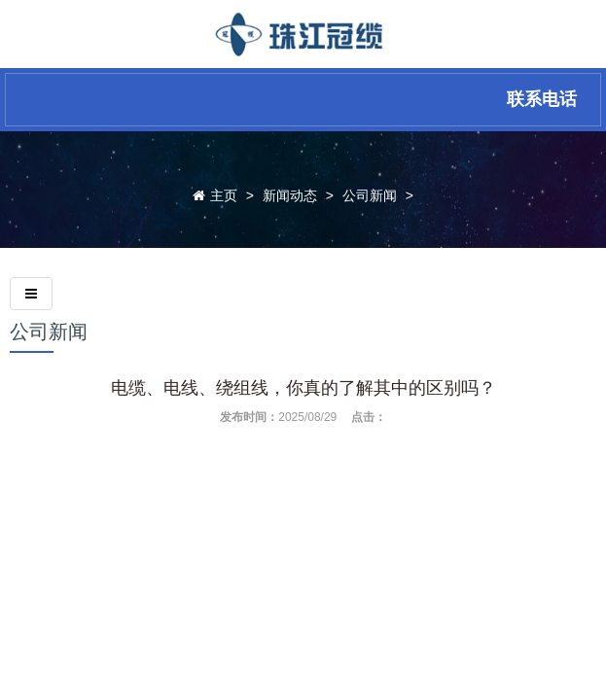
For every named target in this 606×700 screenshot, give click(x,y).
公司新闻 (370, 195)
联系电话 (542, 99)
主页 (224, 195)
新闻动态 (290, 195)
